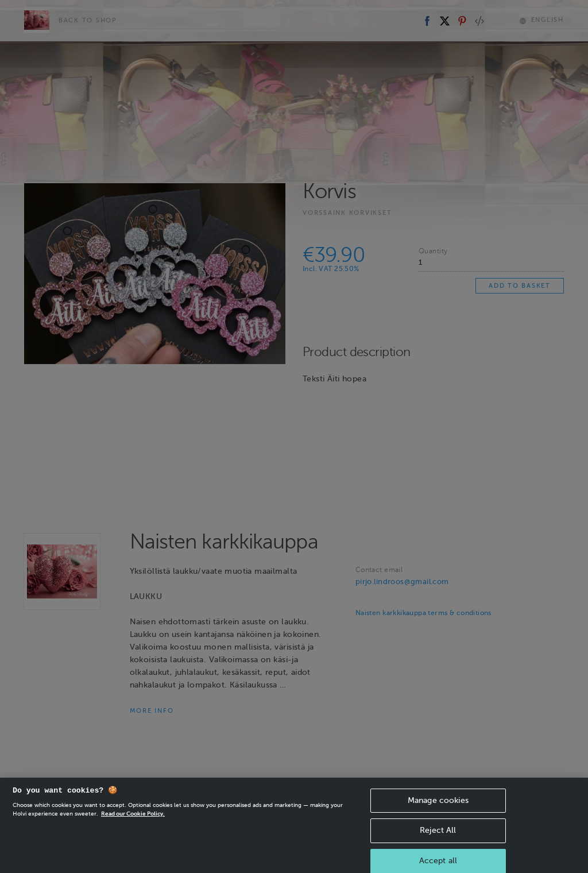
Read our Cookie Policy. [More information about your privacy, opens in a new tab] (133, 824)
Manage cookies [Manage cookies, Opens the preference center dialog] (438, 811)
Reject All (438, 842)
